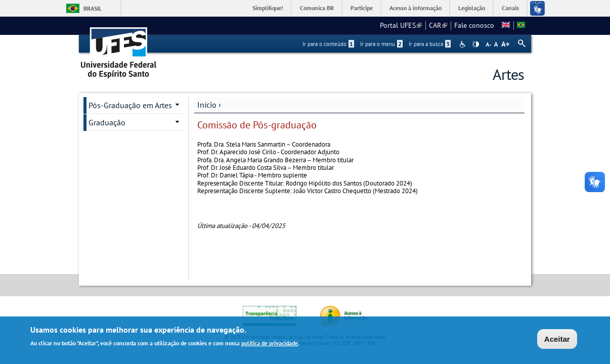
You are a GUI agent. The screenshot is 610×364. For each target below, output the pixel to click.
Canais (510, 8)
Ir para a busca (430, 44)
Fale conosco (474, 25)
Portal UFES (401, 25)
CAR (438, 25)
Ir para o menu (381, 44)
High (475, 44)
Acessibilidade (464, 44)
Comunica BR (317, 8)
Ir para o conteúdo (328, 44)
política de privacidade (270, 345)
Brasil (93, 8)
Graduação (107, 122)
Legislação (472, 8)
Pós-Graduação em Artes (130, 105)
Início (207, 105)
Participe (362, 8)
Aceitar (557, 340)
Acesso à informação (416, 8)
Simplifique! (268, 8)
